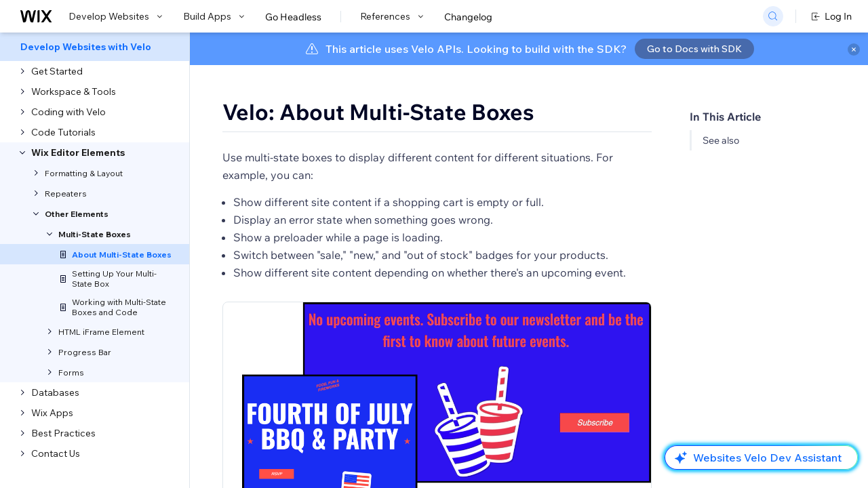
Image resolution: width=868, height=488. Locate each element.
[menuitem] (95, 47)
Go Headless (293, 17)
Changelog (468, 17)
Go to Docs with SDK (694, 49)
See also (721, 140)
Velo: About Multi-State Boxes (378, 112)
